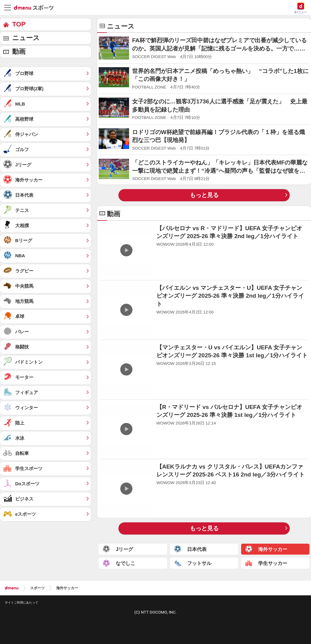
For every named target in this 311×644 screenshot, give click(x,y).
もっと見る (204, 195)
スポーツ (37, 588)
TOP (19, 24)
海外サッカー (67, 588)
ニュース (26, 38)
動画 (19, 52)
